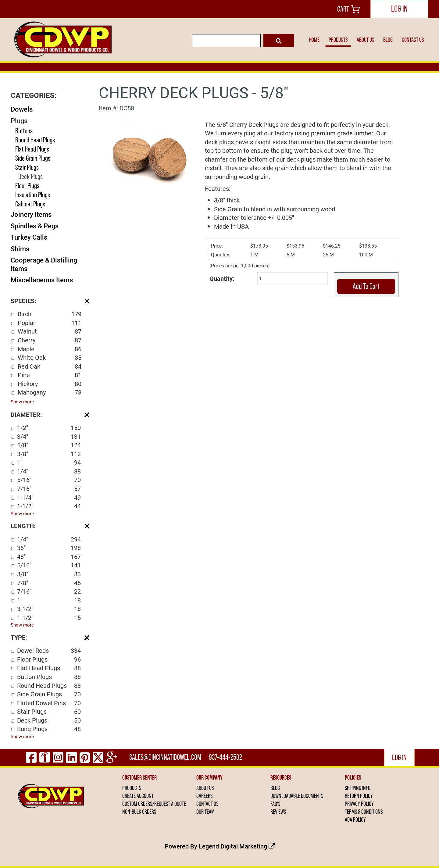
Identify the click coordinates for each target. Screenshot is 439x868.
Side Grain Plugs (33, 158)
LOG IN (399, 9)
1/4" (49, 471)
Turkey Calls (29, 237)
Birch (50, 314)
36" (49, 548)
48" (49, 557)
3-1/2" (49, 609)
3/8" (49, 454)
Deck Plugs (30, 176)
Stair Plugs (27, 167)
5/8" (49, 445)
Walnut (50, 331)
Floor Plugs (27, 186)
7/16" (49, 489)
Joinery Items (31, 214)
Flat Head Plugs (32, 149)
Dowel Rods (49, 650)
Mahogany (50, 392)
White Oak (50, 357)
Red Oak (50, 366)
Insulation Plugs (33, 195)
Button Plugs (49, 677)
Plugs (19, 121)
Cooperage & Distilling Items (44, 264)
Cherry (50, 340)
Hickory (50, 384)
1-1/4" (49, 497)
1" (49, 462)
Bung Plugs (49, 729)
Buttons (24, 131)
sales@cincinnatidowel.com (165, 757)
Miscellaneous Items (42, 280)
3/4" (49, 436)
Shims (20, 249)
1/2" (49, 428)
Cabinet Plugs (30, 204)
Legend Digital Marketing (237, 846)
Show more (22, 402)
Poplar (50, 323)
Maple (50, 349)
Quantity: (222, 278)
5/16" (49, 480)
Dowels (22, 109)
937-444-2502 (225, 757)
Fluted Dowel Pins (49, 703)
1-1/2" (49, 506)
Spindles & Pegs (35, 226)
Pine (50, 375)
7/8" (49, 583)
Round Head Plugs (35, 140)
